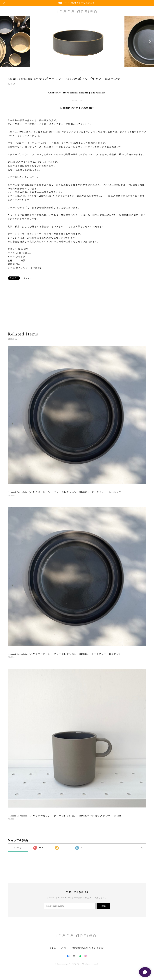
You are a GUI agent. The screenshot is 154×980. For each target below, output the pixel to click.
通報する (28, 278)
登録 (103, 906)
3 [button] (74, 70)
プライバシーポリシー (59, 948)
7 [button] (83, 70)
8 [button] (85, 70)
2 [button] (72, 70)
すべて (18, 848)
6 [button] (80, 70)
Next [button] (149, 41)
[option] (77, 41)
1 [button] (70, 70)
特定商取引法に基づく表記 (84, 948)
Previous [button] (5, 41)
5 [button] (78, 70)
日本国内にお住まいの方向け (77, 108)
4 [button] (76, 70)
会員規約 (100, 948)
